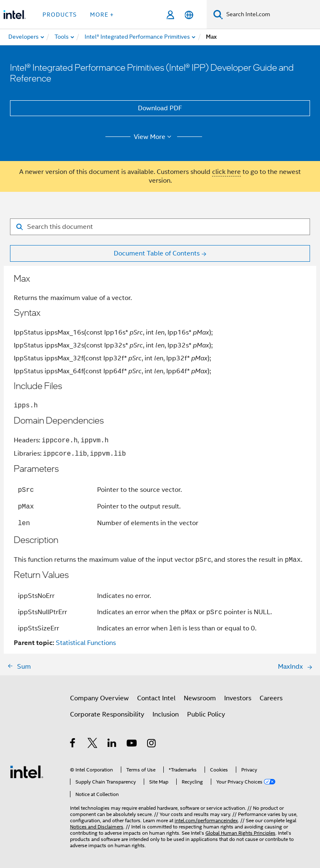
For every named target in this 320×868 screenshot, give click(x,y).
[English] (189, 15)
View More (154, 137)
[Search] (218, 14)
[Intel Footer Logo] (27, 771)
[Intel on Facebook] (73, 744)
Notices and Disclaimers (97, 827)
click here (226, 172)
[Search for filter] (160, 227)
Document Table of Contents (157, 253)
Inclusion (166, 714)
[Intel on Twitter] (93, 744)
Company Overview (99, 698)
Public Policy (206, 714)
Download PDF (160, 108)
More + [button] (102, 15)
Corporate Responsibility (107, 714)
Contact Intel (156, 698)
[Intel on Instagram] (152, 744)
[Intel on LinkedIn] (112, 744)
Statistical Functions (86, 643)
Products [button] (60, 15)
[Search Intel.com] (271, 15)
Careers (271, 698)
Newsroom (200, 698)
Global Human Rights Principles (240, 833)
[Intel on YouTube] (132, 744)
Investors (238, 698)
